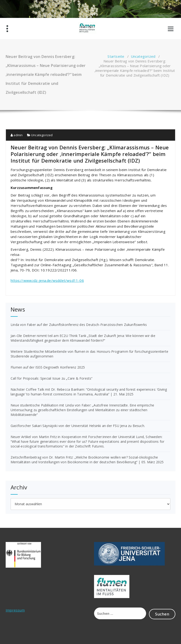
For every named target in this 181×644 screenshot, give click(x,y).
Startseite (116, 56)
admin (17, 135)
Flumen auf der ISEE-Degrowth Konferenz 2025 (48, 367)
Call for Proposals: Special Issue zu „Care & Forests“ (52, 378)
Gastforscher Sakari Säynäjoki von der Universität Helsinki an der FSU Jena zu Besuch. (78, 426)
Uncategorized (143, 56)
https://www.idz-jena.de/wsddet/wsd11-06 (47, 280)
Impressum (15, 610)
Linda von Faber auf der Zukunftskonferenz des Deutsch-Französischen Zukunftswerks (79, 325)
